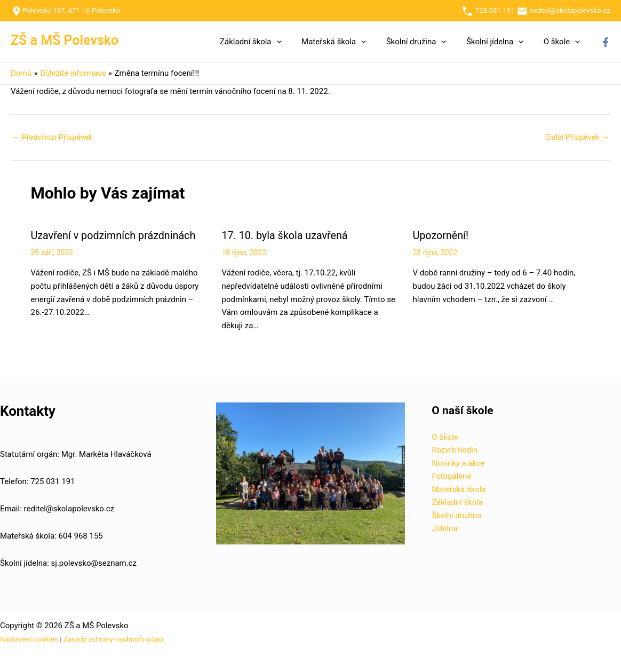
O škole (564, 42)
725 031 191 (488, 10)
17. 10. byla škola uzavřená (286, 235)
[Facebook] (606, 42)
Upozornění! (441, 235)
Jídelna (445, 529)
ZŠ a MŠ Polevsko (65, 40)
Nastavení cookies (29, 639)
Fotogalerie (452, 476)
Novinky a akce (458, 463)
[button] (294, 42)
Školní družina (426, 42)
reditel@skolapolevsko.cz (570, 10)
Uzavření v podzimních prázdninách (115, 235)
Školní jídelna (501, 42)
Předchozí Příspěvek (53, 137)
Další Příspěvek (577, 137)
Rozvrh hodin (455, 450)
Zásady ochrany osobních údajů (113, 639)
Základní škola (269, 42)
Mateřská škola (348, 42)
